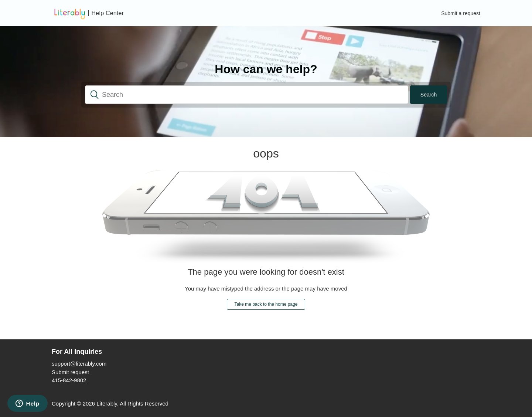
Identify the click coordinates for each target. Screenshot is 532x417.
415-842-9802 (69, 380)
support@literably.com (79, 364)
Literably (107, 404)
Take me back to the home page (266, 304)
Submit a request (461, 13)
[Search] (247, 95)
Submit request (70, 372)
